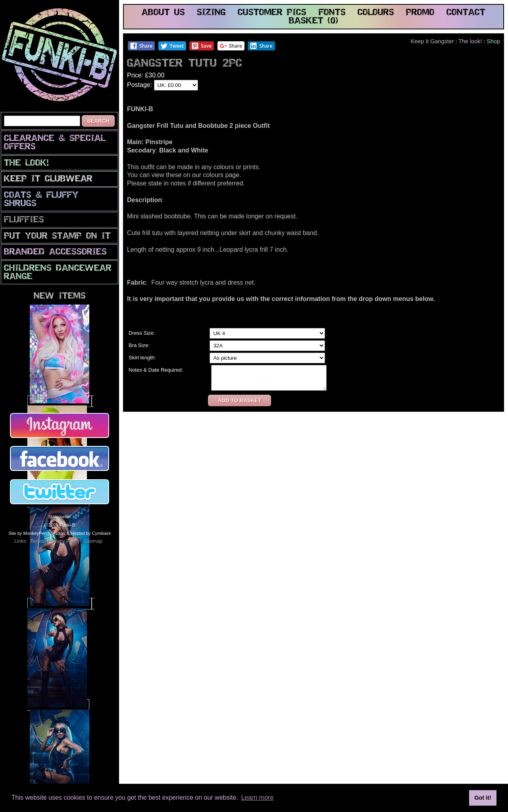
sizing (211, 13)
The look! (26, 163)
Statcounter (59, 517)
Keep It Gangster (432, 41)
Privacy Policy (64, 541)
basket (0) (314, 21)
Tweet (172, 46)
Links (20, 541)
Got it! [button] (483, 798)
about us (163, 13)
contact (466, 13)
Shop (493, 41)
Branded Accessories (55, 252)
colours (376, 13)
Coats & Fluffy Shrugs (41, 200)
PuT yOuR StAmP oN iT (57, 236)
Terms (37, 541)
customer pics (272, 13)
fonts (332, 13)
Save (201, 46)
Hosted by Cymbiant (91, 533)
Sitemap (93, 541)
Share (141, 46)
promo (420, 13)
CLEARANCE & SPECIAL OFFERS (55, 143)
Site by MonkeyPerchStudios (37, 533)
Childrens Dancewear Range (58, 273)
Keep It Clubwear (48, 179)
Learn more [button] (257, 798)
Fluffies (24, 220)
